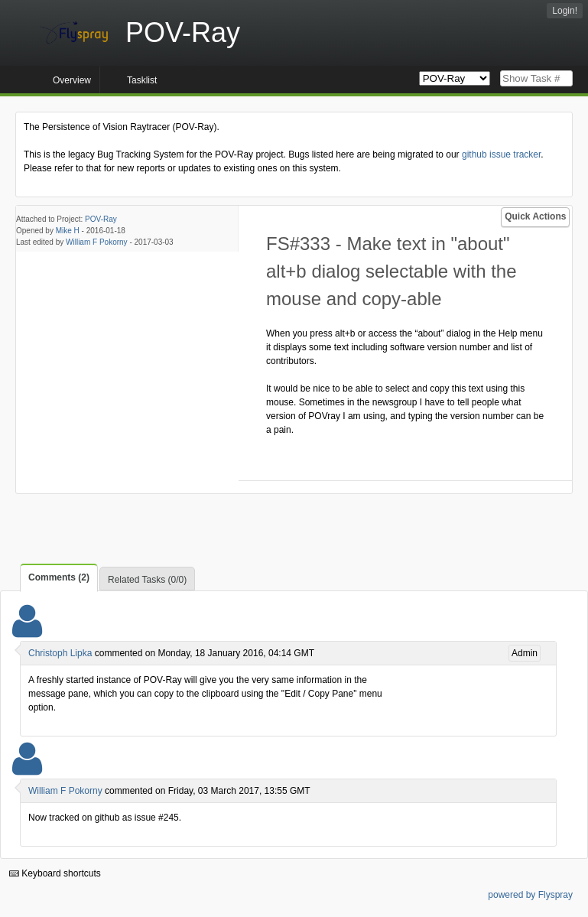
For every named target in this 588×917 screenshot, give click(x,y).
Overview (72, 80)
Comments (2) (59, 577)
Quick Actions (535, 216)
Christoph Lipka (60, 653)
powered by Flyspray (530, 895)
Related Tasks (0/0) (147, 580)
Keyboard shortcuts (55, 873)
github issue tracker (501, 154)
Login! (565, 11)
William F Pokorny (97, 242)
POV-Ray (101, 219)
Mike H (68, 231)
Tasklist (142, 80)
